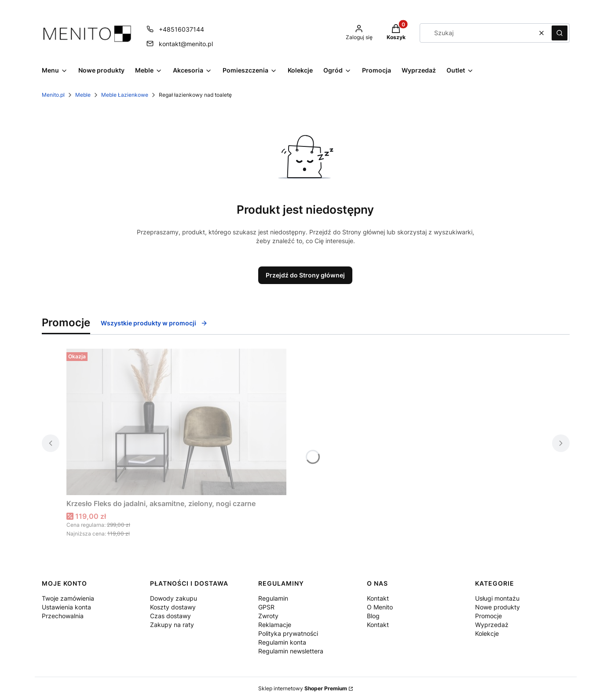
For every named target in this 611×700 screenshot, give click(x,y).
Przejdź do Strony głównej (305, 275)
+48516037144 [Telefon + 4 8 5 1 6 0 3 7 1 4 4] (181, 29)
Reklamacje (275, 625)
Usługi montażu (497, 598)
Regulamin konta (282, 642)
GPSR (266, 607)
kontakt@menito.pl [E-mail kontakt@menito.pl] (186, 44)
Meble (83, 95)
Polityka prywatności (288, 633)
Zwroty (268, 616)
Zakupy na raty (172, 625)
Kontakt (378, 598)
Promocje (488, 616)
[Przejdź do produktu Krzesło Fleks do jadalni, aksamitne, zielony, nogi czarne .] (176, 422)
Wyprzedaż (492, 625)
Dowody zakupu (174, 598)
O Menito (380, 607)
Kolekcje (487, 633)
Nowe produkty (498, 607)
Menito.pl (53, 95)
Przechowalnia (63, 616)
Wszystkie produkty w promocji (154, 323)
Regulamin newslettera (291, 651)
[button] (560, 33)
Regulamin (273, 598)
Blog (373, 616)
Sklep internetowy (303, 688)
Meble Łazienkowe (125, 95)
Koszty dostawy (173, 607)
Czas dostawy (170, 616)
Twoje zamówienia (68, 598)
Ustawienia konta (66, 607)
